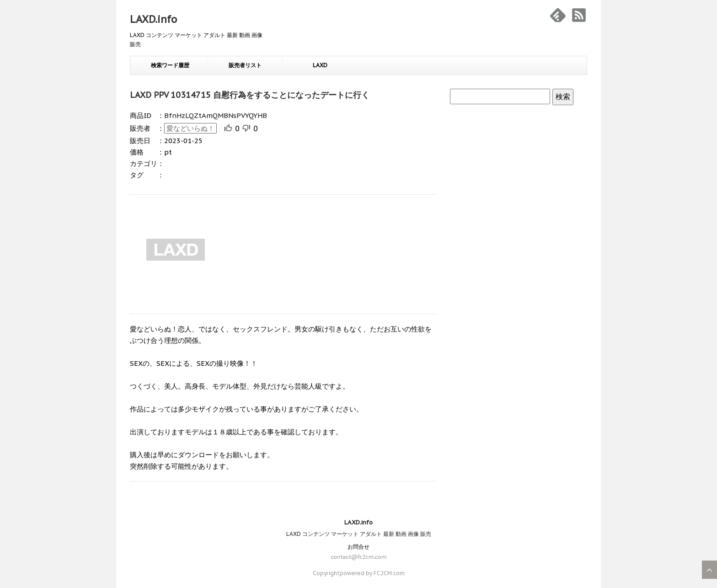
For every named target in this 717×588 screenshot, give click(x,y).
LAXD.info (153, 19)
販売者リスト (245, 65)
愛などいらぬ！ (190, 128)
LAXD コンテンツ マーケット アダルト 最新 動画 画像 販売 (359, 534)
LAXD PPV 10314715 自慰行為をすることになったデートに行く (250, 95)
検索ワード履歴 (170, 65)
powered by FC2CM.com (372, 573)
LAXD (320, 65)
